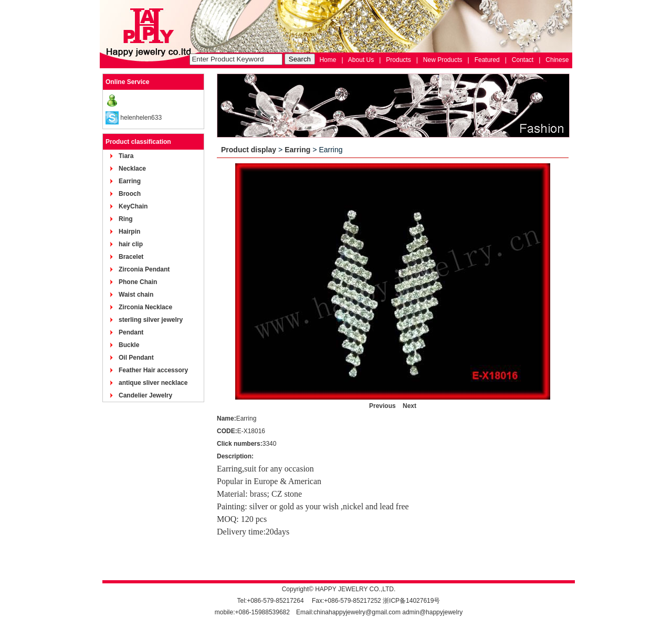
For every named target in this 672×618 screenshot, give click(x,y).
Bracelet (131, 257)
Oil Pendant (136, 358)
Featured (487, 60)
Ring (126, 219)
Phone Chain (138, 282)
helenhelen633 (141, 118)
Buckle (129, 345)
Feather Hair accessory (153, 370)
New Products (443, 60)
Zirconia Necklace (145, 307)
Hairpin (129, 232)
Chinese (557, 60)
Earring (130, 181)
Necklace (132, 169)
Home (328, 60)
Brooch (130, 194)
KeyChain (133, 206)
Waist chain (136, 295)
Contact (523, 60)
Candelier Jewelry (145, 395)
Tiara (126, 156)
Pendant (131, 332)
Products (398, 60)
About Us (361, 60)
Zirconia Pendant (144, 269)
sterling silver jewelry (151, 320)
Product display (249, 150)
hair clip (131, 244)
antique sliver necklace (153, 383)
